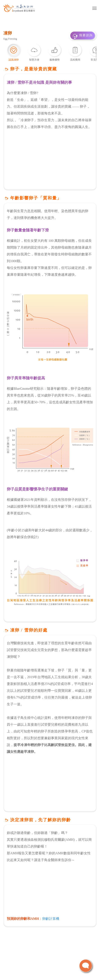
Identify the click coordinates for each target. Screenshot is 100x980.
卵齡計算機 (51, 919)
